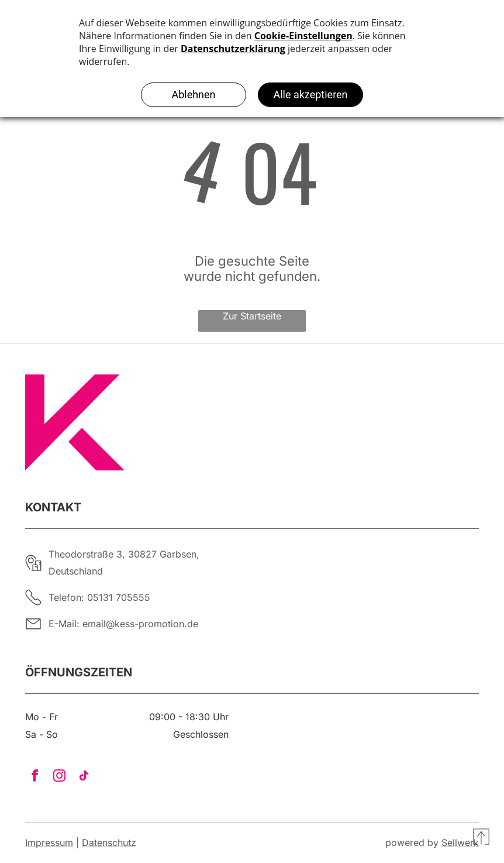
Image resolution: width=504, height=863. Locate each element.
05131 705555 (119, 597)
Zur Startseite (252, 316)
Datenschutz (109, 843)
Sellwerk (460, 843)
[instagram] (59, 777)
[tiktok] (84, 777)
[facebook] (34, 777)
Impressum (49, 843)
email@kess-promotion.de (140, 624)
